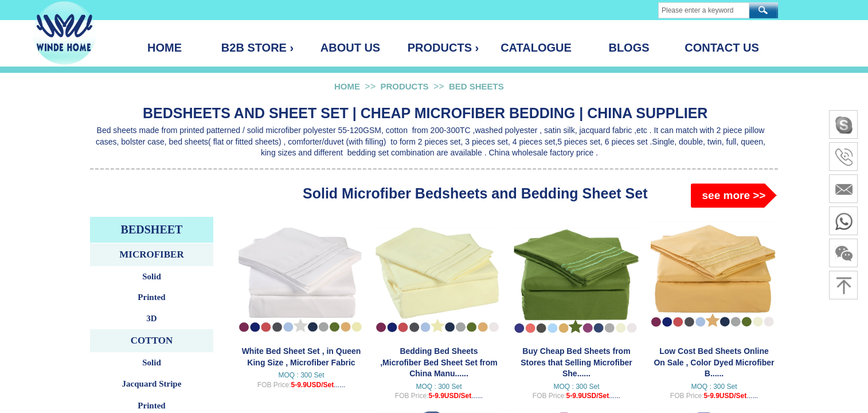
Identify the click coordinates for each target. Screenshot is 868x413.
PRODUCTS (404, 86)
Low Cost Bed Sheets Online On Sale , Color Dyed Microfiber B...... (714, 362)
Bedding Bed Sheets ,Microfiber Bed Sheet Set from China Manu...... (439, 362)
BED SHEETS (476, 86)
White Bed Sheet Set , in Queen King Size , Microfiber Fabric (302, 357)
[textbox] (704, 10)
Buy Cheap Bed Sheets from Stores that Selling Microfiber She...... (576, 362)
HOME (347, 86)
